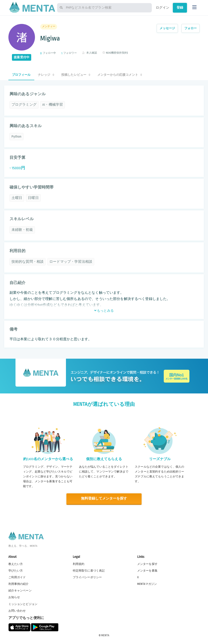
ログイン (163, 8)
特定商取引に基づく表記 (89, 570)
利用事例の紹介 (19, 584)
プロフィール (21, 75)
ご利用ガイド (17, 577)
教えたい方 (16, 564)
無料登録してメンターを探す (104, 499)
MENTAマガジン (147, 584)
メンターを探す (147, 564)
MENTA (105, 635)
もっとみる (104, 311)
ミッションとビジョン (23, 604)
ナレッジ (46, 75)
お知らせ (14, 597)
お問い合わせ (17, 610)
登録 (180, 8)
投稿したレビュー (76, 75)
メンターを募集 (147, 570)
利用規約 (79, 564)
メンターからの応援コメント (120, 75)
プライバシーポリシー (87, 577)
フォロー (191, 28)
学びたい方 (16, 570)
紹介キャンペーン (20, 590)
